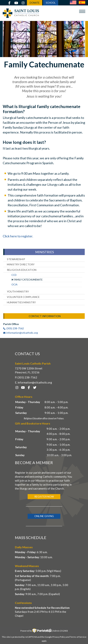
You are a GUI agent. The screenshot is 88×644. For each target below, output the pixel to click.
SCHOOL (51, 3)
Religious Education (22, 270)
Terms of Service (78, 637)
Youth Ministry (18, 291)
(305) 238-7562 (15, 328)
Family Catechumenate (28, 280)
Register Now (44, 497)
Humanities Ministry (21, 302)
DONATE (35, 3)
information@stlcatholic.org (22, 333)
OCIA (14, 285)
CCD (14, 275)
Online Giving (44, 516)
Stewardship (16, 259)
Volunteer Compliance (23, 297)
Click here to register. (18, 236)
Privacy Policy (59, 637)
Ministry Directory (21, 264)
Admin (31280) (60, 631)
